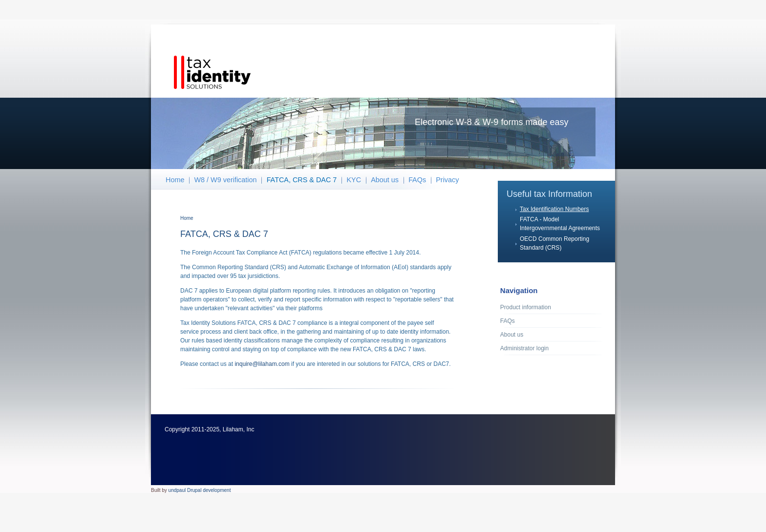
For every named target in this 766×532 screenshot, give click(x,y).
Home (175, 180)
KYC (354, 180)
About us (385, 180)
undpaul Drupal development (200, 490)
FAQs (417, 180)
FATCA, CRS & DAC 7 (302, 180)
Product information (526, 307)
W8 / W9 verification (226, 180)
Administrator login (524, 348)
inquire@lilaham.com (262, 364)
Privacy (447, 180)
